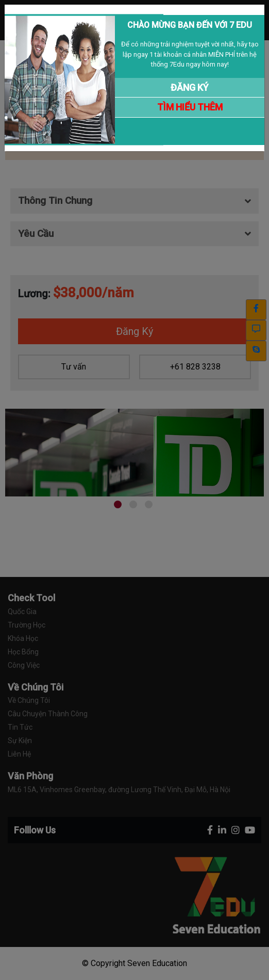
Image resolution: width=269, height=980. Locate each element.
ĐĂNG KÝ (190, 87)
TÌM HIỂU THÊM (190, 107)
